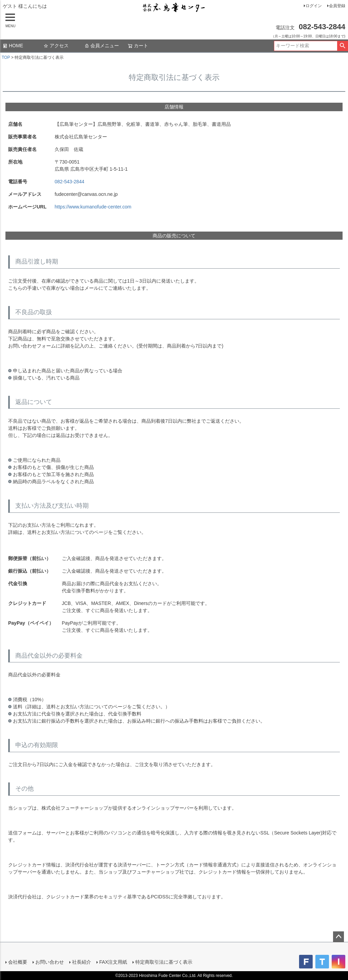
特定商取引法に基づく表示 (164, 962)
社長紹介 (82, 962)
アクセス (56, 46)
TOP (6, 57)
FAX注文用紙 (113, 962)
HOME (13, 46)
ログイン (314, 6)
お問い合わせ (50, 962)
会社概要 (18, 962)
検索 (342, 46)
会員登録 (337, 6)
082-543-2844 (69, 182)
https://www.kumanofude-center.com (93, 207)
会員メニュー (102, 46)
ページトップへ (338, 937)
